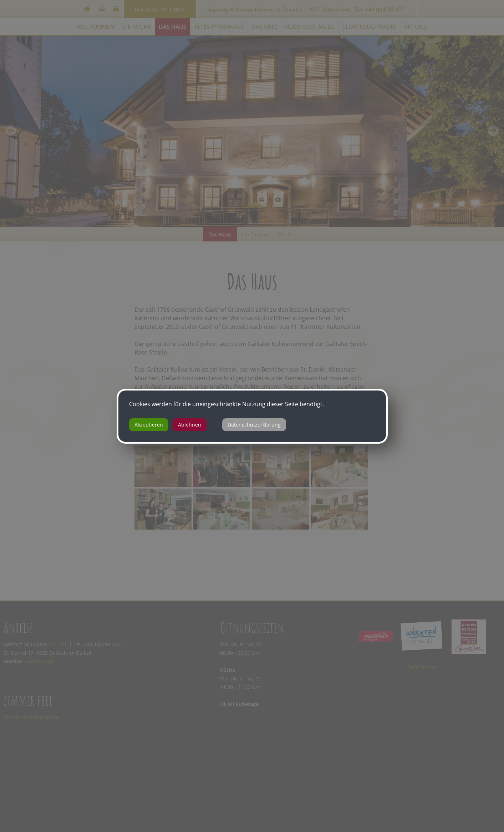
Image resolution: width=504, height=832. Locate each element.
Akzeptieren (149, 425)
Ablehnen (190, 425)
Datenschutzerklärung (254, 425)
